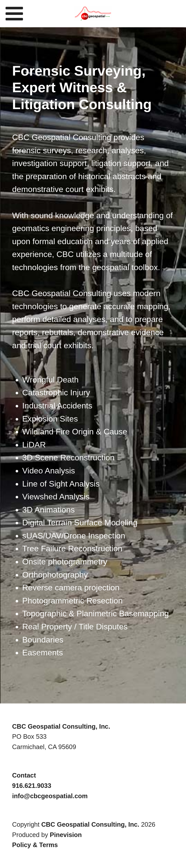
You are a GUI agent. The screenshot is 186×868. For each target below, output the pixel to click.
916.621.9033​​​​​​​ (32, 786)
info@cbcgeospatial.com (50, 796)
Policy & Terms (35, 845)
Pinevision (66, 835)
